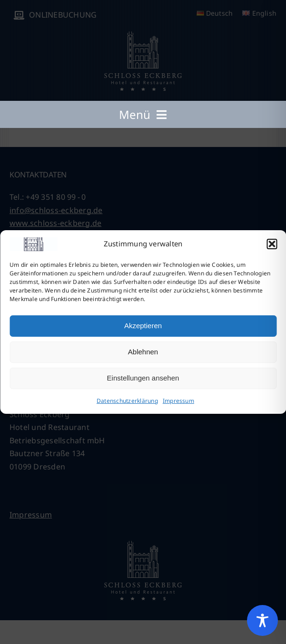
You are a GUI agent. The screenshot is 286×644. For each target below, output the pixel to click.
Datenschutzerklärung (127, 401)
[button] (272, 244)
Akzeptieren (143, 326)
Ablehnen (143, 352)
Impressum (178, 401)
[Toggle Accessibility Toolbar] (262, 620)
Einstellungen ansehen (143, 378)
